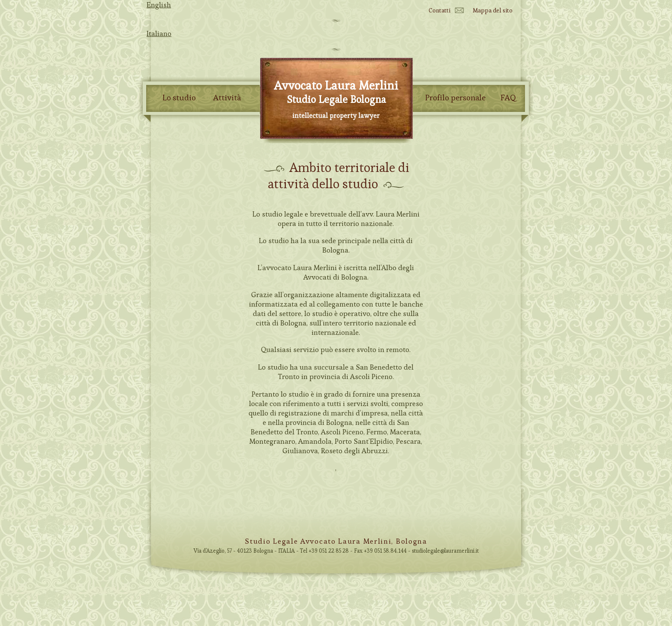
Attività (227, 98)
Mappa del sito (493, 10)
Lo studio (179, 98)
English (159, 5)
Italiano (159, 33)
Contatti (439, 10)
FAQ (508, 98)
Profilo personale (455, 98)
